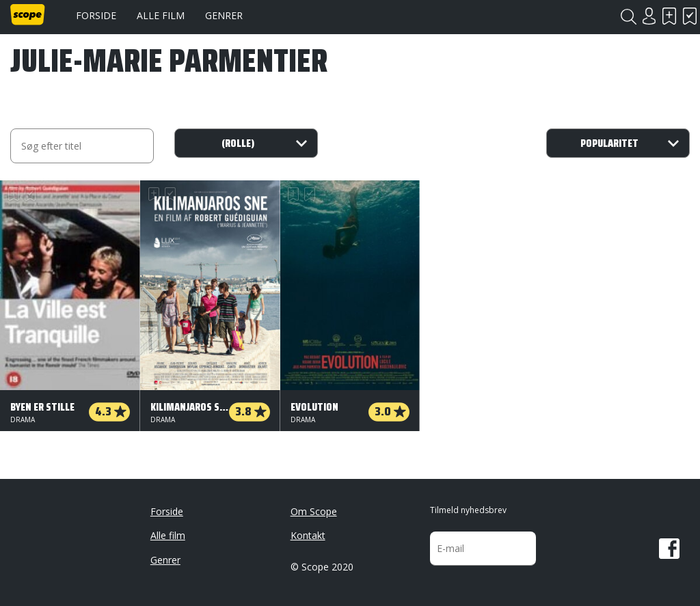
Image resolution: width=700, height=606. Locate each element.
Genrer (224, 15)
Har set (690, 16)
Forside (96, 15)
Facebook (669, 549)
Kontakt (308, 535)
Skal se (669, 16)
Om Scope (314, 511)
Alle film (161, 15)
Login (649, 16)
